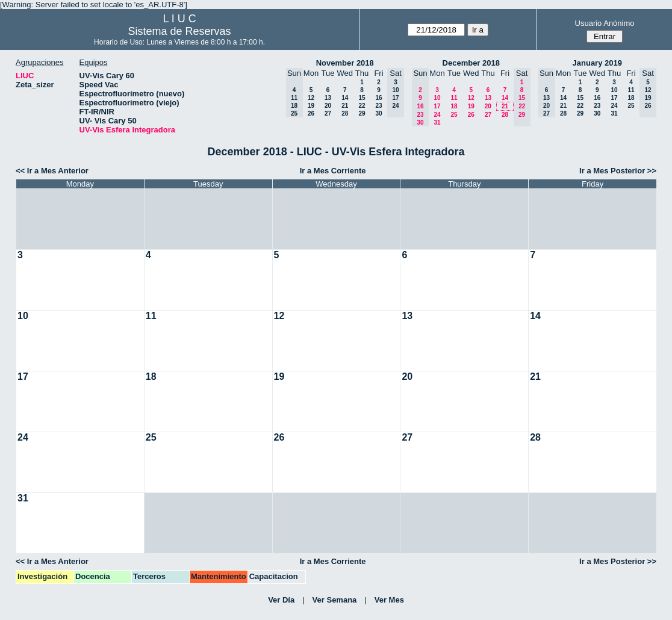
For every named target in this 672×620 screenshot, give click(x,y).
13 (328, 98)
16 (378, 98)
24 (437, 115)
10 (437, 98)
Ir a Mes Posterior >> (618, 171)
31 (437, 122)
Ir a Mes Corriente (333, 171)
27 (328, 113)
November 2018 (345, 63)
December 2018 (471, 63)
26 (311, 113)
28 (345, 113)
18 (454, 106)
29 (362, 113)
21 (345, 106)
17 (437, 106)
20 (328, 106)
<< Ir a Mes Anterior (52, 171)
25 (454, 115)
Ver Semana (335, 600)
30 (378, 113)
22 (362, 106)
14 (345, 98)
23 (378, 106)
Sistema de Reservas (180, 31)
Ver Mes (389, 600)
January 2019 (597, 63)
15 (362, 98)
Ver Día (281, 600)
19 (311, 106)
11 (454, 98)
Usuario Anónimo (605, 23)
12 (311, 98)
